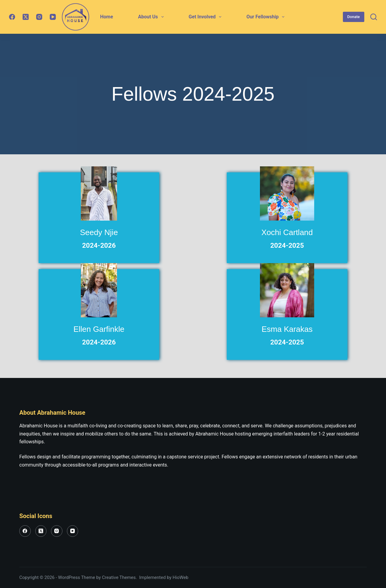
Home (107, 17)
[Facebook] (12, 17)
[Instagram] (39, 17)
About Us (152, 17)
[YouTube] (53, 17)
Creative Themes (119, 577)
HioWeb (180, 577)
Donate (354, 17)
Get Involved (206, 17)
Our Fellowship (267, 17)
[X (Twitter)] (26, 17)
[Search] (374, 17)
